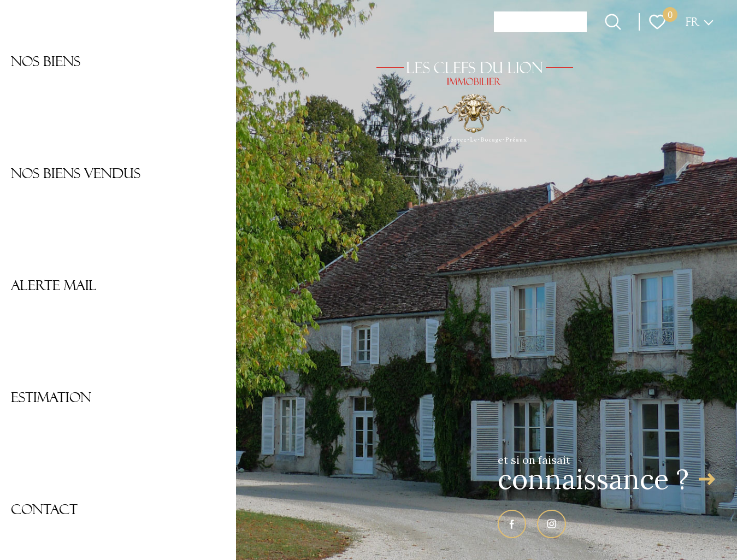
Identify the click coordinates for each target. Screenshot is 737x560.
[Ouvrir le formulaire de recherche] (613, 22)
